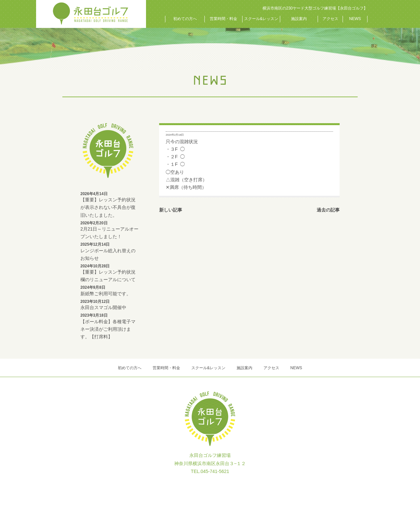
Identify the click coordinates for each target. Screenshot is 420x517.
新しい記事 (171, 210)
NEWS (355, 19)
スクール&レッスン (261, 19)
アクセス (330, 19)
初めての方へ (185, 19)
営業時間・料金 (223, 19)
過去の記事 (328, 210)
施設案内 (299, 19)
